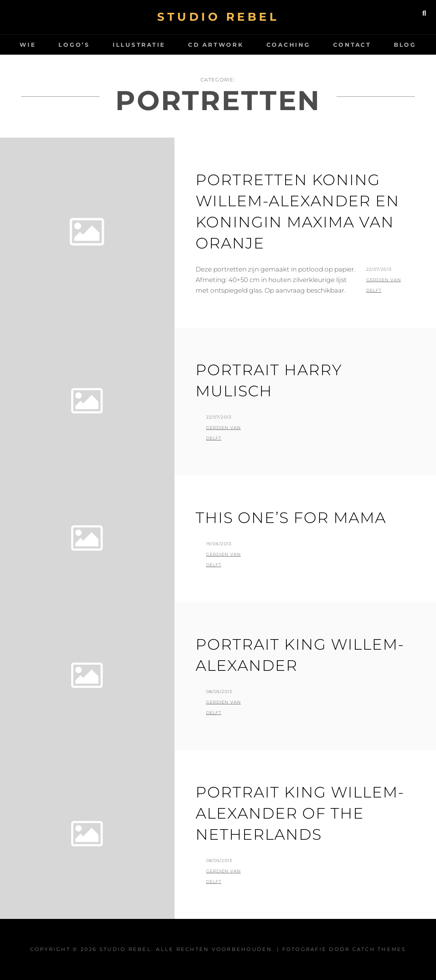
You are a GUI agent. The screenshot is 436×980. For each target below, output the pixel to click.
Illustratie (139, 45)
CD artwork (216, 45)
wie (28, 45)
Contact (352, 45)
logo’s (74, 45)
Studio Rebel (218, 17)
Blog (405, 45)
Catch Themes (379, 949)
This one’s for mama (291, 518)
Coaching (288, 45)
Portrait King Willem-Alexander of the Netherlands (300, 813)
